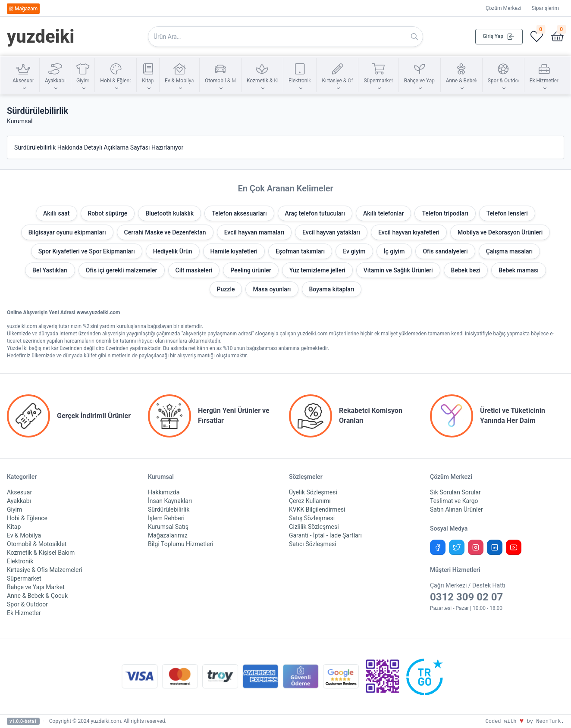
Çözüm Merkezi (504, 8)
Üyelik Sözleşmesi (313, 492)
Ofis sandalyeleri (445, 251)
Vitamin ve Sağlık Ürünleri (398, 270)
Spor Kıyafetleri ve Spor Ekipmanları (87, 251)
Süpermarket (24, 578)
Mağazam (23, 9)
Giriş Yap (499, 37)
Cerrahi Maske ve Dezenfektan (165, 232)
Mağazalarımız (168, 535)
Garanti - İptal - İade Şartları (325, 535)
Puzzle (226, 289)
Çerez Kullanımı (310, 501)
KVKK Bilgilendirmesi (317, 509)
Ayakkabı (19, 501)
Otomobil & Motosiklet (37, 544)
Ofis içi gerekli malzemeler (122, 270)
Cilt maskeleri (194, 270)
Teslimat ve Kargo (454, 501)
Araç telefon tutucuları (315, 213)
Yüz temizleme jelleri (317, 270)
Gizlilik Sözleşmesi (314, 527)
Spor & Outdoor (27, 604)
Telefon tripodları (445, 213)
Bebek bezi (466, 270)
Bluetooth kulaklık (169, 213)
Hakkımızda (164, 492)
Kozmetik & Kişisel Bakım (41, 553)
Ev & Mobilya (24, 535)
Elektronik (20, 561)
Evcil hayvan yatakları (331, 232)
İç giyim (394, 251)
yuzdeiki (41, 37)
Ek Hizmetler (24, 613)
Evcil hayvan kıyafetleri (409, 232)
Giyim (14, 509)
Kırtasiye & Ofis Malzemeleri (45, 570)
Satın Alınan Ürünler (456, 509)
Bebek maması (519, 270)
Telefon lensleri (507, 213)
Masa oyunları (272, 289)
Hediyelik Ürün (173, 251)
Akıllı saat (56, 213)
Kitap (14, 527)
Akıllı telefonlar (384, 213)
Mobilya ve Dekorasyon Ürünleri (500, 232)
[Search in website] (285, 37)
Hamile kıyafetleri (234, 251)
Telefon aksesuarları (239, 213)
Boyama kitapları (332, 289)
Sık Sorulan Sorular (455, 492)
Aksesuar (19, 492)
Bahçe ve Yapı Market (36, 587)
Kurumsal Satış (168, 527)
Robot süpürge (108, 213)
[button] (23, 75)
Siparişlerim (545, 8)
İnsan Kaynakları (170, 501)
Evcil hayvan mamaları (254, 232)
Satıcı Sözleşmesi (313, 544)
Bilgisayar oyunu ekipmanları (67, 232)
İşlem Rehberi (166, 518)
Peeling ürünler (251, 270)
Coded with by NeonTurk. (525, 722)
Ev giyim (354, 251)
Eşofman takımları (300, 251)
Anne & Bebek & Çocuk (37, 596)
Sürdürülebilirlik (169, 509)
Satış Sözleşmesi (312, 518)
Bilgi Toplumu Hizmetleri (181, 544)
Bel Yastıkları (50, 270)
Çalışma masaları (510, 251)
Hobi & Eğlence (27, 518)
